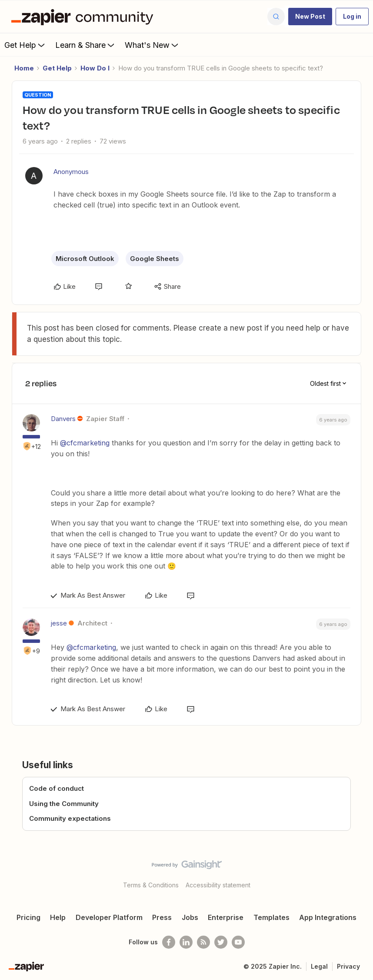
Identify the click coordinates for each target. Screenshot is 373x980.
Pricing (28, 917)
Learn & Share (86, 45)
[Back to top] (363, 872)
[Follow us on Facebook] (169, 942)
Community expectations (70, 818)
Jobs (190, 917)
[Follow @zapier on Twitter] (221, 942)
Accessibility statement (218, 885)
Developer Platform (109, 917)
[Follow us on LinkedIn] (186, 942)
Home (24, 68)
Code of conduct (57, 788)
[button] (310, 17)
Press (162, 917)
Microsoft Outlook (85, 259)
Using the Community (64, 804)
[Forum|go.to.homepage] (84, 17)
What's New (152, 45)
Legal (319, 966)
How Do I (95, 68)
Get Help (25, 45)
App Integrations (328, 917)
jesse (59, 623)
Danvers (63, 419)
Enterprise (226, 917)
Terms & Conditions (151, 885)
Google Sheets (155, 259)
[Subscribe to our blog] (203, 942)
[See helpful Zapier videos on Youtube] (238, 942)
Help (58, 917)
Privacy (348, 966)
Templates (271, 917)
